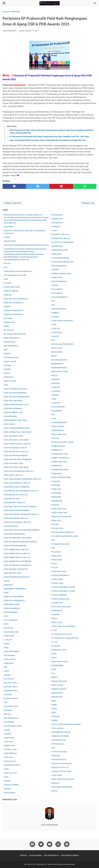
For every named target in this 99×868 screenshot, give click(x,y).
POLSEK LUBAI (57, 583)
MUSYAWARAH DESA (60, 372)
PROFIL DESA (57, 622)
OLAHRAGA (56, 391)
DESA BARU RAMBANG (13, 408)
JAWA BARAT (9, 738)
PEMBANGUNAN (58, 446)
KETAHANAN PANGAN (60, 258)
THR (53, 748)
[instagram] (58, 844)
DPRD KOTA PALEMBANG (14, 597)
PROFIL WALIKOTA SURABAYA (63, 626)
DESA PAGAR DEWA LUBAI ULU (16, 518)
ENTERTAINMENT (11, 612)
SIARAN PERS (57, 697)
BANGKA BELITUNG (12, 287)
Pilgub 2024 (56, 520)
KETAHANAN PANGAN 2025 (62, 262)
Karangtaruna (57, 223)
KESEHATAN (56, 254)
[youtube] (50, 844)
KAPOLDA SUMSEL (11, 785)
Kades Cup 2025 (10, 773)
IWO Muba (8, 710)
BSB (6, 350)
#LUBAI (7, 237)
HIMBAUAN (8, 663)
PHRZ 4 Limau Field (59, 513)
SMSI (53, 701)
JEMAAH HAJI (10, 745)
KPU (53, 305)
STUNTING (56, 716)
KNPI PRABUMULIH (59, 266)
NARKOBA (56, 379)
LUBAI (54, 325)
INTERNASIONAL (11, 691)
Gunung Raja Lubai (11, 632)
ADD (6, 267)
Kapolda (7, 781)
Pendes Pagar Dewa (59, 462)
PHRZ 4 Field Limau (59, 509)
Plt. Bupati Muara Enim (60, 544)
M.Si (53, 340)
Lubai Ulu (55, 336)
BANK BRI (8, 295)
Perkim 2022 (56, 489)
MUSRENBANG (57, 364)
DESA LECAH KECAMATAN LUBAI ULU (19, 471)
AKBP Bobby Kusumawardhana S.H (18, 271)
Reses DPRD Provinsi (60, 662)
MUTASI (55, 375)
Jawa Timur (9, 742)
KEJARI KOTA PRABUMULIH (63, 242)
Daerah (7, 373)
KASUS (54, 230)
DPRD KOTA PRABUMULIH (14, 600)
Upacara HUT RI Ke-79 (60, 767)
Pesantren (55, 505)
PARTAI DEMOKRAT (59, 422)
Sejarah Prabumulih (59, 681)
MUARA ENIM (57, 352)
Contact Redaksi (36, 855)
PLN (53, 540)
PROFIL (54, 618)
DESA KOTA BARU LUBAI (14, 463)
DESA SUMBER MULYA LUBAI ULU (17, 557)
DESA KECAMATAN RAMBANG (16, 455)
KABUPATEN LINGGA (12, 765)
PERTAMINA (56, 493)
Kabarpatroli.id (10, 761)
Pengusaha (56, 481)
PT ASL (54, 630)
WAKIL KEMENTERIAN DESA (63, 779)
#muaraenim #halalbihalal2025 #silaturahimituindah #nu (26, 245)
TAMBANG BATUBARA (60, 736)
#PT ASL (7, 263)
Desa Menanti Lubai (12, 499)
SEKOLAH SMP (57, 685)
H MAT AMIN (9, 636)
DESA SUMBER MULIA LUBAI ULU (17, 553)
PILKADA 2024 (57, 528)
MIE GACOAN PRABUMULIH (62, 344)
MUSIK (54, 356)
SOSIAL (54, 709)
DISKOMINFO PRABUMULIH (15, 589)
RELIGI (54, 658)
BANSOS (7, 307)
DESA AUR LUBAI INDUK (13, 401)
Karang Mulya (57, 215)
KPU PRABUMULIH (59, 309)
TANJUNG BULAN (58, 740)
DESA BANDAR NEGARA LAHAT (16, 405)
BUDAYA (7, 354)
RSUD (54, 669)
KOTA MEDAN (57, 293)
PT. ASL (54, 642)
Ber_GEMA (8, 318)
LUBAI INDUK (57, 332)
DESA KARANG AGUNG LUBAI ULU (17, 444)
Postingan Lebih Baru (12, 203)
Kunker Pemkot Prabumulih (62, 321)
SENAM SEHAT (57, 693)
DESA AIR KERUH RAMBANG (15, 393)
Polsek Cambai (57, 579)
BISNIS (7, 326)
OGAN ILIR (56, 387)
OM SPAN (55, 395)
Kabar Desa (8, 757)
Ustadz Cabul (57, 775)
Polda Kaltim (56, 556)
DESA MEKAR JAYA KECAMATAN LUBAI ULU (21, 491)
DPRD (6, 593)
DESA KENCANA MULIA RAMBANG (18, 459)
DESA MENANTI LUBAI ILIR (15, 503)
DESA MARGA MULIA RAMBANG (17, 487)
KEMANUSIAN (57, 246)
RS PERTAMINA (58, 665)
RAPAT (54, 654)
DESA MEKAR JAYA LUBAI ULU (16, 495)
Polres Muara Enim (59, 571)
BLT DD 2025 (9, 330)
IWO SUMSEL (9, 722)
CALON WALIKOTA (11, 358)
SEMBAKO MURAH (59, 689)
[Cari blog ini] (95, 3)
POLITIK (55, 567)
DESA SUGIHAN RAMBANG (15, 534)
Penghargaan (57, 473)
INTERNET (8, 695)
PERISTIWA (56, 485)
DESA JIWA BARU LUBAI (13, 436)
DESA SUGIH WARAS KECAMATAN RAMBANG (22, 530)
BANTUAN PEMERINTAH (14, 310)
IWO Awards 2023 (11, 706)
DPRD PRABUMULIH (12, 608)
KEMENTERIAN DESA (60, 250)
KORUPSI (55, 285)
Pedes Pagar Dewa (59, 434)
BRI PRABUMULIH (11, 346)
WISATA (54, 791)
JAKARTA (8, 734)
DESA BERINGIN (10, 416)
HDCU (6, 648)
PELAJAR (55, 438)
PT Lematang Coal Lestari (62, 634)
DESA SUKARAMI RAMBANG (15, 546)
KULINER (55, 317)
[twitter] (38, 186)
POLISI (54, 564)
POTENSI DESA (57, 603)
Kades (6, 769)
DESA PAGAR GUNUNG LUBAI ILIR (17, 522)
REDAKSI (24, 855)
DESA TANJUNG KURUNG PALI (16, 569)
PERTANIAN (56, 497)
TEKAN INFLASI (58, 744)
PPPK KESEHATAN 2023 (61, 607)
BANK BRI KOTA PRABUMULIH (16, 299)
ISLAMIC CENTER (11, 698)
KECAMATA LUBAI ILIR (60, 234)
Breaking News (10, 342)
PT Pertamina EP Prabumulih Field (65, 638)
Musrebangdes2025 (59, 360)
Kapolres (7, 789)
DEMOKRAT (9, 377)
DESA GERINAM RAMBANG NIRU (17, 428)
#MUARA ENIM (10, 241)
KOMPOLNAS (57, 277)
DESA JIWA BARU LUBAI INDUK (16, 440)
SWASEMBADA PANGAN (61, 732)
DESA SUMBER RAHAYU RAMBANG (18, 561)
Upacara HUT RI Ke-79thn (61, 771)
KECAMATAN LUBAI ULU (61, 238)
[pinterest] (61, 186)
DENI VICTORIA (10, 381)
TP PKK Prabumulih (59, 752)
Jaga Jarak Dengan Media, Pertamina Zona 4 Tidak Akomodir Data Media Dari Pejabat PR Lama (48, 140)
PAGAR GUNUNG (58, 407)
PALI (53, 415)
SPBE (54, 713)
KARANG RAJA (57, 219)
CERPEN (7, 369)
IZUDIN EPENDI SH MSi (13, 726)
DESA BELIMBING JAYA (13, 412)
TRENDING (56, 756)
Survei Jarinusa (58, 728)
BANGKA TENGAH (11, 291)
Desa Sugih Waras (11, 526)
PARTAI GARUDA (58, 426)
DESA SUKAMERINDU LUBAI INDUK (18, 538)
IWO (6, 702)
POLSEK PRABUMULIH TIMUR (63, 591)
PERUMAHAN (57, 501)
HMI (6, 667)
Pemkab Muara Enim (60, 454)
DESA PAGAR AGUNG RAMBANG (17, 510)
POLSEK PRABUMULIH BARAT (63, 587)
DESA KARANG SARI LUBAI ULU (16, 452)
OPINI (54, 399)
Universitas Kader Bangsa (62, 763)
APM (6, 279)
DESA (6, 385)
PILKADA (55, 524)
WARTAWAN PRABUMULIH (62, 787)
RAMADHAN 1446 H (59, 650)
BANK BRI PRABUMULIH (14, 303)
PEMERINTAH (57, 450)
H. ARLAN (8, 640)
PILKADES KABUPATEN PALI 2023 (65, 536)
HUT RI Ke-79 (9, 679)
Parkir (54, 419)
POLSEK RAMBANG (59, 595)
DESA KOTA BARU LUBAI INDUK (16, 467)
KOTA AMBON (57, 289)
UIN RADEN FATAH (59, 760)
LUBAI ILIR (56, 328)
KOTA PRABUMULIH (59, 297)
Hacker (7, 644)
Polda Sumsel (57, 560)
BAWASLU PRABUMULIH (14, 314)
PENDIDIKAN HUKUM (60, 470)
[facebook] (14, 186)
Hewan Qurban (10, 659)
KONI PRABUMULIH (59, 281)
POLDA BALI (56, 552)
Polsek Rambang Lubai (60, 599)
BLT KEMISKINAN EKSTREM (15, 334)
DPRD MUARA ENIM (12, 604)
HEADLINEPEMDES (11, 651)
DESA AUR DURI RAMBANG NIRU (17, 397)
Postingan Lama (88, 203)
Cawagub (8, 365)
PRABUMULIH (57, 611)
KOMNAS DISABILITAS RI (61, 274)
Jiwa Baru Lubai (10, 749)
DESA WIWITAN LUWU (12, 573)
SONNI (54, 705)
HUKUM (7, 675)
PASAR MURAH (57, 430)
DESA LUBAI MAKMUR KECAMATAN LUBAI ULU (22, 479)
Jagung (7, 730)
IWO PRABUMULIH (11, 718)
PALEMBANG (57, 411)
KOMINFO (55, 270)
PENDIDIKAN (57, 466)
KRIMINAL (56, 313)
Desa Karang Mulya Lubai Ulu (15, 448)
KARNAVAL (56, 227)
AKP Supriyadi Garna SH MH (15, 275)
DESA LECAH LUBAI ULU (13, 475)
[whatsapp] (85, 186)
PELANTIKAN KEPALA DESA (62, 442)
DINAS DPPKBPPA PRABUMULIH (17, 577)
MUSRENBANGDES (59, 368)
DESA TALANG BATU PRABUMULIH (18, 565)
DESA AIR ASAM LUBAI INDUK (16, 389)
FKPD (6, 616)
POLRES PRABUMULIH (60, 575)
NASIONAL (56, 383)
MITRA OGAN (57, 348)
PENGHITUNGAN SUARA (61, 477)
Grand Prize (9, 628)
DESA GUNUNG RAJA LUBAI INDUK (18, 432)
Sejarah (54, 677)
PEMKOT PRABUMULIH (61, 458)
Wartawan (56, 783)
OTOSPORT (56, 403)
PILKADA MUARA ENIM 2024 (63, 532)
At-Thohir (8, 283)
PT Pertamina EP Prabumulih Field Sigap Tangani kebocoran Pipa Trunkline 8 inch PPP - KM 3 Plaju (49, 137)
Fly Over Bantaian (11, 620)
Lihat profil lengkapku (50, 825)
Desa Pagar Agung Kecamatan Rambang (20, 506)
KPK (53, 301)
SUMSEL (55, 720)
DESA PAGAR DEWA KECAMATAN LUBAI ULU (21, 514)
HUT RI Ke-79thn (10, 683)
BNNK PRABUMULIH (12, 338)
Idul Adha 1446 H (11, 687)
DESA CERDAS (10, 424)
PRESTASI (55, 615)
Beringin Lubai (10, 322)
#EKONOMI (8, 227)
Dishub (7, 581)
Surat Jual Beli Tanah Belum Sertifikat (66, 724)
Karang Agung (10, 793)
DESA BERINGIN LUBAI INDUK (16, 420)
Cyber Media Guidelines (70, 855)
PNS (53, 548)
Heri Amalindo (9, 655)
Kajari (6, 777)
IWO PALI (8, 714)
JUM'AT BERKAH (10, 753)
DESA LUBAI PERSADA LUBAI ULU (17, 483)
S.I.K (53, 673)
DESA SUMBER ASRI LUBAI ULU (16, 550)
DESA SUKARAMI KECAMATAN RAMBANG (20, 542)
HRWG (6, 671)
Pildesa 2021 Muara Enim (61, 517)
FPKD (6, 624)
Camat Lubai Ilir (10, 361)
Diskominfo (8, 585)
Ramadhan (56, 646)
